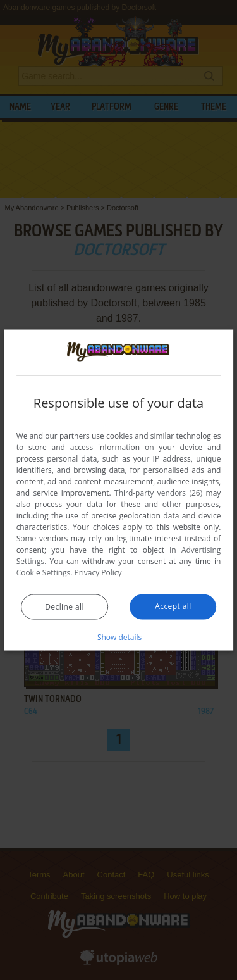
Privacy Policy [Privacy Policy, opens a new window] (98, 572)
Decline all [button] (64, 606)
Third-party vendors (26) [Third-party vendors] (158, 492)
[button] (119, 636)
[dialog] (119, 490)
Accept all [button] (173, 606)
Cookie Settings (44, 572)
